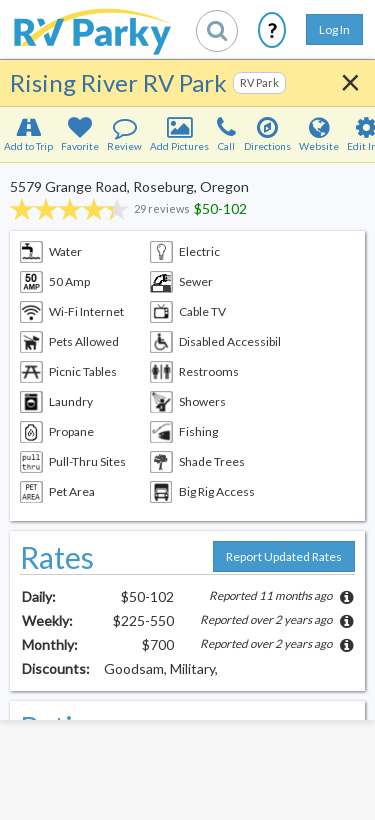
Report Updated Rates (284, 556)
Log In (334, 29)
